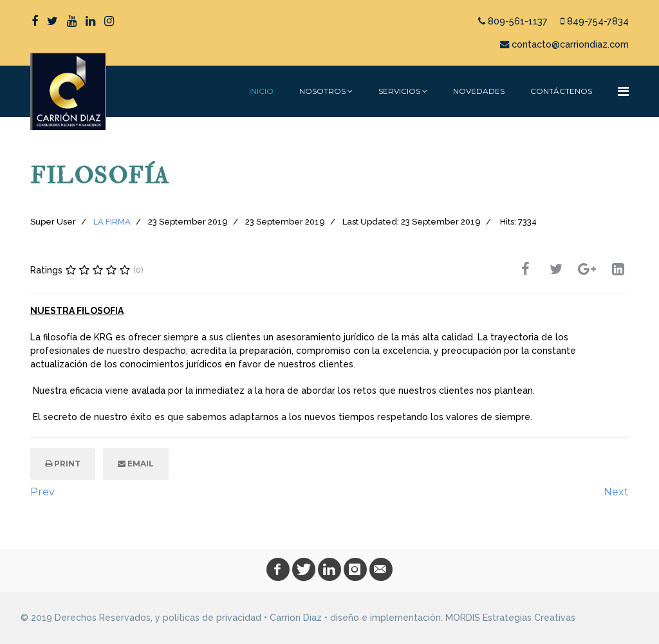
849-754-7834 (598, 21)
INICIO (261, 91)
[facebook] (35, 21)
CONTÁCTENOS (561, 91)
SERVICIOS (399, 91)
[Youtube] (72, 21)
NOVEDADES (479, 91)
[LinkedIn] (90, 21)
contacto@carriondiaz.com (570, 44)
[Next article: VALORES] (616, 492)
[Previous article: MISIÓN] (42, 492)
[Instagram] (109, 21)
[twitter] (52, 21)
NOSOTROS (322, 91)
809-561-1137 (518, 21)
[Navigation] (623, 91)
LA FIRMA (112, 222)
